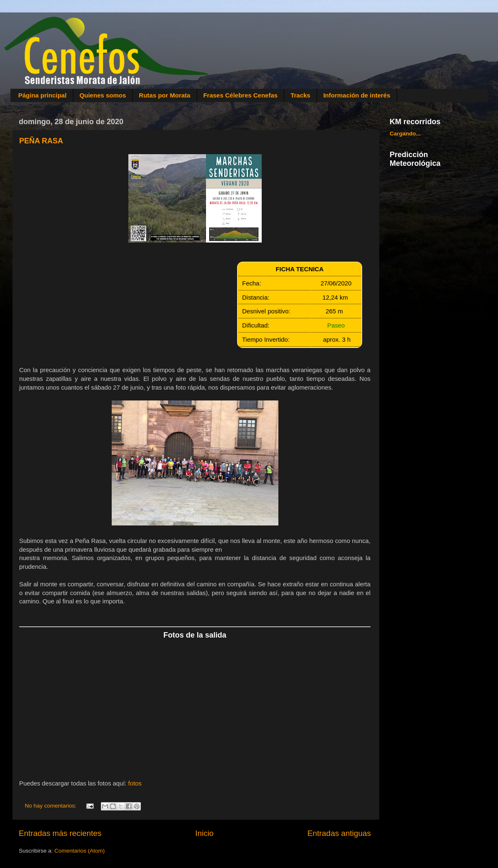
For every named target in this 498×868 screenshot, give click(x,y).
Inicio (205, 833)
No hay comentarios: (52, 806)
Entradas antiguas (339, 833)
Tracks (300, 95)
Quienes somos (103, 95)
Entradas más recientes (60, 833)
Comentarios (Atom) (80, 851)
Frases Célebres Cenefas (240, 95)
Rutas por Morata (164, 95)
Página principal (43, 95)
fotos (135, 783)
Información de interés (357, 95)
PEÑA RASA (41, 141)
